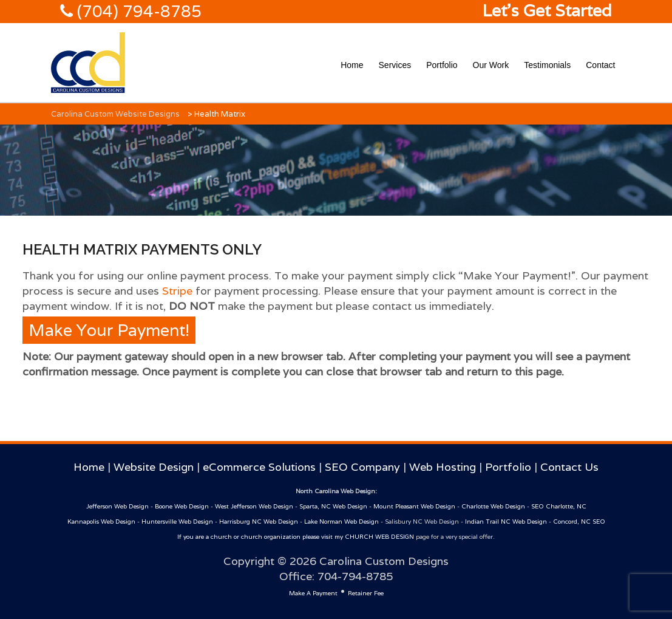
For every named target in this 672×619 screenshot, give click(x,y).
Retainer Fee (366, 593)
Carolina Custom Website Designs (115, 114)
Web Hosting (443, 467)
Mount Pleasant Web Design (414, 506)
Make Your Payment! (109, 330)
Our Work (491, 65)
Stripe (177, 291)
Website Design (154, 467)
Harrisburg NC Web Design (259, 522)
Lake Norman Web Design (341, 522)
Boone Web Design (182, 506)
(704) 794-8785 (137, 11)
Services (395, 65)
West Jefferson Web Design (254, 506)
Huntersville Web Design (177, 522)
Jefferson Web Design (117, 506)
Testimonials (547, 65)
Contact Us (569, 467)
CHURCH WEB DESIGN (379, 537)
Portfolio (442, 65)
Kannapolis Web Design (101, 522)
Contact (600, 65)
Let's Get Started (547, 11)
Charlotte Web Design (493, 506)
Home (352, 65)
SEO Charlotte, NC (559, 506)
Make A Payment (313, 593)
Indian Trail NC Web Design (506, 522)
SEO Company (362, 467)
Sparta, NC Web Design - (336, 506)
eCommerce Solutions (259, 467)
